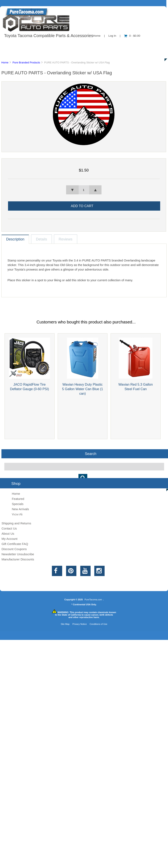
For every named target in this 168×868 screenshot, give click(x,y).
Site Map (65, 624)
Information (72, 44)
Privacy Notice (80, 624)
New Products (138, 44)
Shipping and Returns (16, 523)
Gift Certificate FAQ (15, 544)
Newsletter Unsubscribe (18, 554)
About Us (41, 44)
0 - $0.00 (132, 36)
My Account (9, 539)
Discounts (40, 54)
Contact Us (103, 44)
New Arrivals (20, 509)
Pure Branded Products (26, 62)
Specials (18, 504)
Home (97, 36)
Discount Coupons (14, 549)
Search (91, 454)
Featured (18, 499)
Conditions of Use (98, 624)
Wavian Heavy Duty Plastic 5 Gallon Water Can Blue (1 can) (82, 389)
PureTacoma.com (93, 600)
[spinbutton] (84, 190)
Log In (112, 36)
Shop (16, 44)
